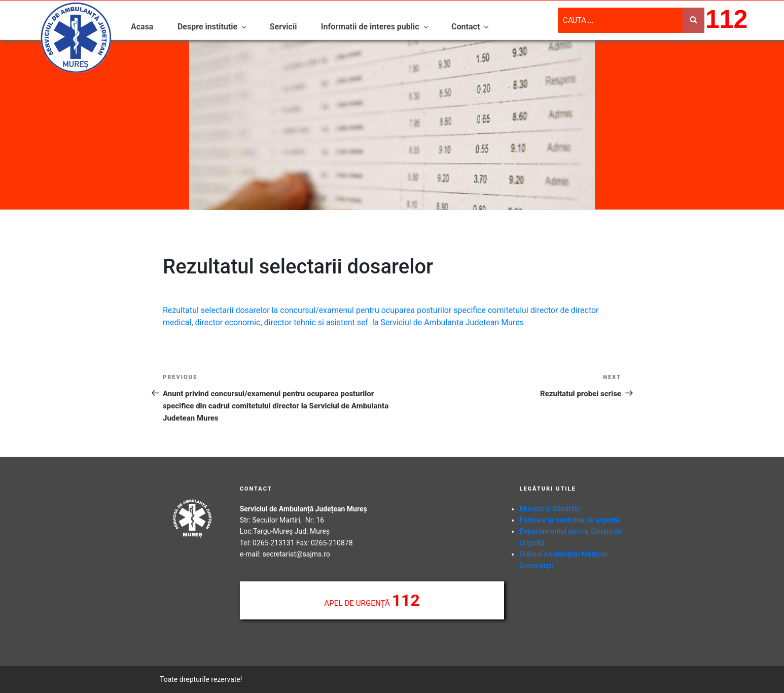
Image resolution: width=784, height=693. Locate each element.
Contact (471, 27)
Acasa (142, 27)
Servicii (283, 27)
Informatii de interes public (376, 27)
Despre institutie (213, 27)
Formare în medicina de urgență (569, 520)
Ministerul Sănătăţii (550, 509)
